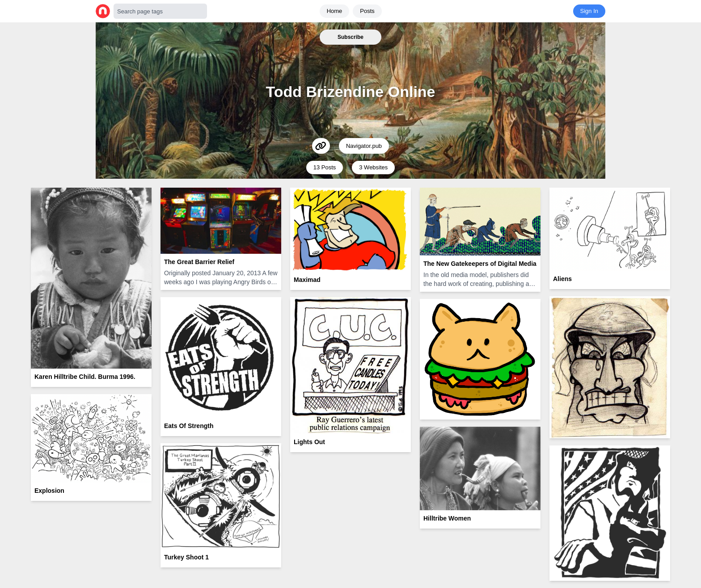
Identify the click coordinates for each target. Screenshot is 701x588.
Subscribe (350, 37)
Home (335, 11)
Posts (367, 11)
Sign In (589, 11)
